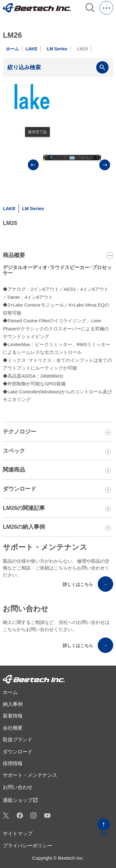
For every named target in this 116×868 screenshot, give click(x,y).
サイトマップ (18, 834)
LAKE (31, 49)
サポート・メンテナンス (30, 775)
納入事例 (13, 704)
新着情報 (13, 716)
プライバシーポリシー (28, 846)
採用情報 (13, 763)
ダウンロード (18, 752)
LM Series (57, 49)
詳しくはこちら (88, 584)
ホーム (12, 49)
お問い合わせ (18, 787)
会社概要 (13, 728)
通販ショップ (20, 800)
